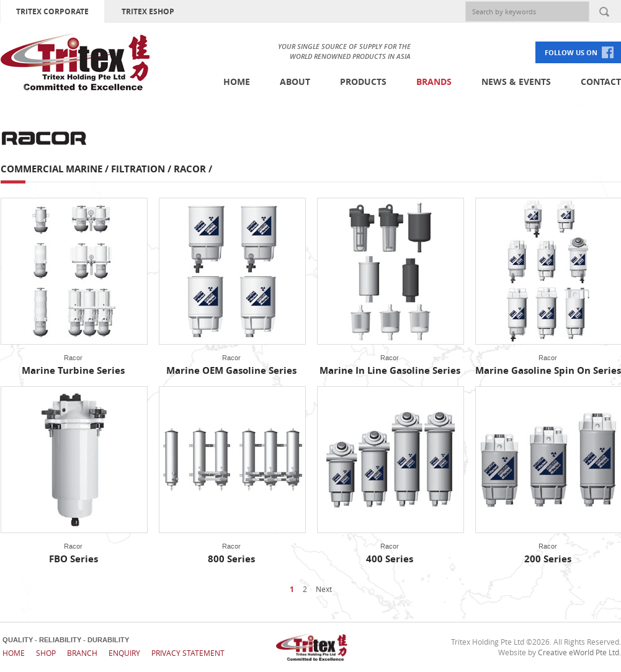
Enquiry (124, 653)
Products (363, 82)
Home (237, 82)
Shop (46, 653)
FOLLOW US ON (571, 52)
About (295, 82)
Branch (82, 653)
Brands (434, 82)
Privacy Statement (188, 653)
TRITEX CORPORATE (52, 11)
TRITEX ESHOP (148, 11)
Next (324, 589)
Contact (601, 82)
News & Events (516, 82)
